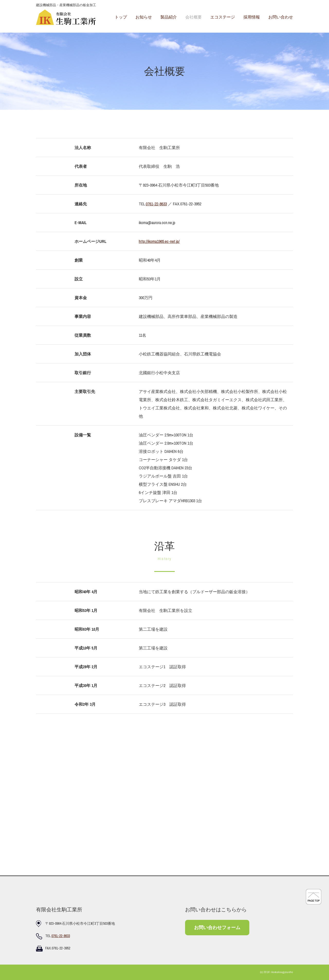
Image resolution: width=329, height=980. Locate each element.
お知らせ (144, 17)
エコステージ (223, 17)
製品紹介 (169, 17)
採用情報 (252, 17)
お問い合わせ (281, 17)
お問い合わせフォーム (217, 927)
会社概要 (194, 17)
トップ (121, 17)
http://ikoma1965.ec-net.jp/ (159, 241)
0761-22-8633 (156, 204)
